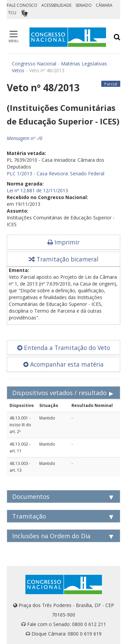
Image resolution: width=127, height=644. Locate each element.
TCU (12, 13)
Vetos (18, 70)
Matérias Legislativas (84, 64)
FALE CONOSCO (22, 5)
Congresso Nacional (34, 64)
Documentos (31, 496)
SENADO (84, 5)
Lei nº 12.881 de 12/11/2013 (37, 190)
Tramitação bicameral (64, 259)
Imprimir (63, 242)
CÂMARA (104, 5)
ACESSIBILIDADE (56, 5)
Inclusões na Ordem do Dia (51, 536)
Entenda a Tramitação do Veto (64, 348)
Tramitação (29, 516)
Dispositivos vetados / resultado (59, 393)
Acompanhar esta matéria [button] (63, 364)
